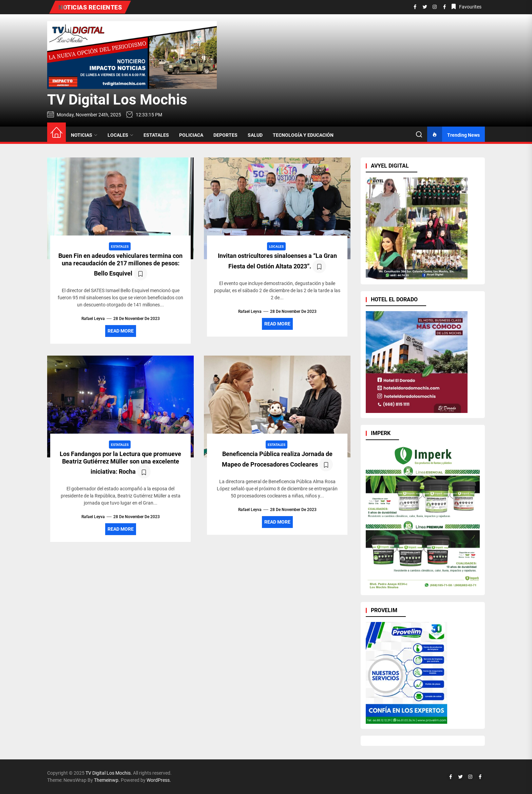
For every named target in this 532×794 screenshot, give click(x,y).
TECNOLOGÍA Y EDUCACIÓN (303, 135)
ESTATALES (156, 135)
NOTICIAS (84, 135)
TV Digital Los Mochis (117, 100)
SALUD (255, 135)
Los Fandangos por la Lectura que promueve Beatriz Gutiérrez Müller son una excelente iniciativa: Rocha (120, 463)
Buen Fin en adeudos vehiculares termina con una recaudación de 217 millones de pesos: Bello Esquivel (120, 264)
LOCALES (120, 135)
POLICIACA (191, 135)
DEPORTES (225, 135)
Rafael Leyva (93, 319)
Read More (121, 331)
